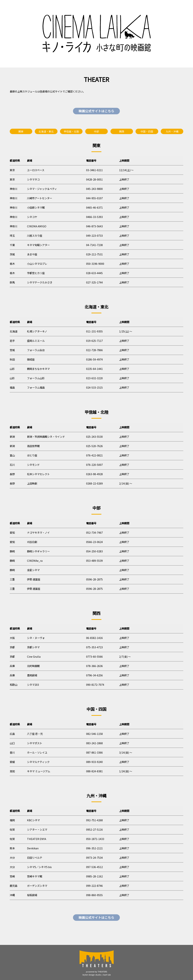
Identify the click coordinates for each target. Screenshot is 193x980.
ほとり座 (32, 455)
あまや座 (32, 254)
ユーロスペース (36, 170)
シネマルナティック (38, 762)
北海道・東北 (46, 131)
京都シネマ (33, 647)
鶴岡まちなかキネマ (38, 369)
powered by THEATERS (96, 972)
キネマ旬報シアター (38, 245)
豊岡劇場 (32, 675)
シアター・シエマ (37, 829)
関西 (122, 131)
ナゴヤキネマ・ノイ (38, 532)
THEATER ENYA (37, 839)
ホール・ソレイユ (37, 752)
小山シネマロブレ (37, 264)
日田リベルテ (35, 858)
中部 (96, 131)
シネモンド (33, 465)
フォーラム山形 (36, 378)
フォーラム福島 (36, 387)
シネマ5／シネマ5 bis (39, 867)
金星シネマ (33, 570)
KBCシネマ (33, 820)
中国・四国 (147, 131)
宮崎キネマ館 (35, 876)
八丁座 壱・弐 (35, 734)
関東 (21, 131)
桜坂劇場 (32, 895)
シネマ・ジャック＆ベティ (42, 189)
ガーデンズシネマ (37, 886)
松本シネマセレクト (38, 474)
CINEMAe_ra (35, 561)
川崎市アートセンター (40, 198)
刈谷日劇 (32, 542)
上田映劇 (32, 483)
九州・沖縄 (172, 131)
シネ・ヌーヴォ (36, 638)
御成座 (31, 359)
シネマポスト (35, 743)
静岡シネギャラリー (38, 551)
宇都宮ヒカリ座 (36, 273)
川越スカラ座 (35, 236)
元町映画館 (33, 666)
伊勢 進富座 (34, 579)
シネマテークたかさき (40, 282)
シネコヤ (32, 217)
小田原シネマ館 (36, 207)
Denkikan (33, 848)
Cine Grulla (34, 656)
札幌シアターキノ (37, 331)
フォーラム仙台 (36, 350)
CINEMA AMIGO (37, 226)
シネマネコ (33, 179)
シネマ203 (33, 685)
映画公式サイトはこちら (96, 111)
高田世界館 (33, 446)
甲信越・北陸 (71, 131)
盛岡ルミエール (36, 341)
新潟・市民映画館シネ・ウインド (46, 437)
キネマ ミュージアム (39, 771)
